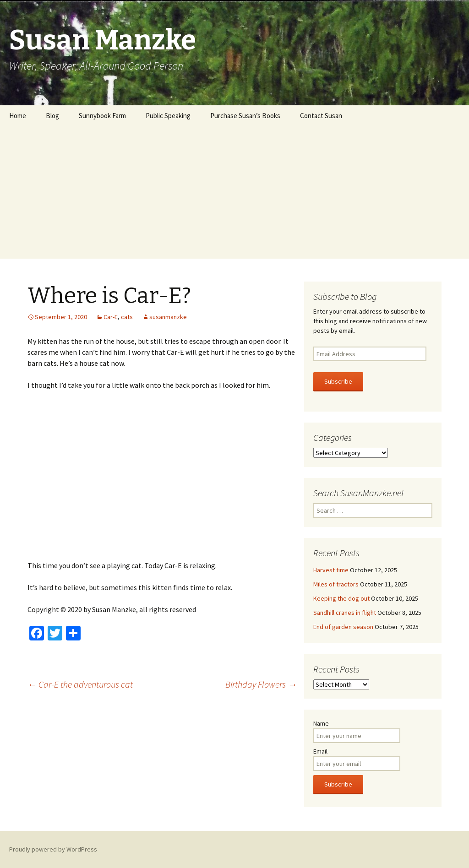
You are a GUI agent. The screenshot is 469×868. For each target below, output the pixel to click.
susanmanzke (168, 317)
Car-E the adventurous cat (80, 684)
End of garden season (343, 627)
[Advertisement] (234, 195)
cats (127, 317)
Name (321, 723)
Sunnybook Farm (102, 116)
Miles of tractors (336, 584)
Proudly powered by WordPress (53, 849)
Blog (52, 116)
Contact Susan (321, 116)
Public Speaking (168, 116)
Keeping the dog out (341, 598)
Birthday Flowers (261, 684)
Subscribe (338, 381)
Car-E (111, 317)
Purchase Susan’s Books (245, 116)
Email (320, 751)
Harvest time (331, 570)
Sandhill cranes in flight (345, 613)
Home (18, 116)
